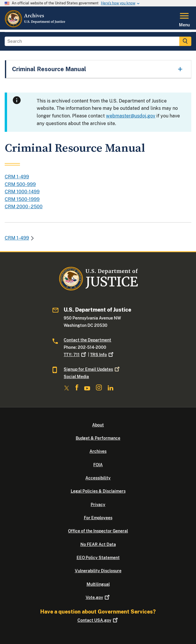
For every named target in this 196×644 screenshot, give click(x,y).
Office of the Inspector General (98, 531)
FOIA (98, 465)
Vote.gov (98, 597)
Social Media (76, 377)
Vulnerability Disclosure (98, 571)
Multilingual (98, 584)
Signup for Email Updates (92, 369)
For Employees (98, 518)
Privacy (98, 505)
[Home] (35, 26)
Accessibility (98, 478)
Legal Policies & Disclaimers (98, 491)
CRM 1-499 (17, 238)
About (98, 425)
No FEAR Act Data (98, 544)
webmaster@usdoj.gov (131, 116)
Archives (98, 451)
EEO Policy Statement (98, 558)
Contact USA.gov (98, 620)
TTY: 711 (75, 355)
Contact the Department (87, 340)
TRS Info (102, 355)
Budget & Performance (98, 438)
